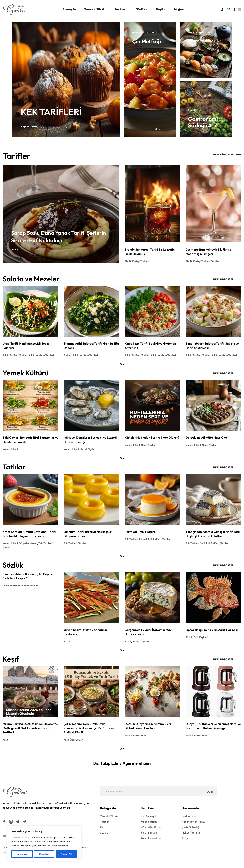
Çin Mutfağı (147, 41)
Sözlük (193, 110)
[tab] (93, 129)
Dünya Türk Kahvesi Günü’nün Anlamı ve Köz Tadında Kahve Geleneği (213, 726)
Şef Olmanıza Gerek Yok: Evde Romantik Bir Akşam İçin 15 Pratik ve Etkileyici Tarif (89, 728)
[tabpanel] (66, 79)
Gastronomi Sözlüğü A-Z (203, 122)
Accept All (66, 854)
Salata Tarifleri (10, 355)
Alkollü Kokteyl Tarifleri (137, 261)
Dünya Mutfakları (28, 543)
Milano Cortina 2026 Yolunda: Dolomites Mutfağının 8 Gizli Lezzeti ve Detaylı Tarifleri (30, 728)
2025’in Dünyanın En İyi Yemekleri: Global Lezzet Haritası (148, 726)
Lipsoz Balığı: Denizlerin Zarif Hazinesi (212, 630)
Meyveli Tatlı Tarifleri (150, 539)
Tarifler (15, 249)
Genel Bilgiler (148, 445)
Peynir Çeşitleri (141, 641)
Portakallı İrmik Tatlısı (140, 532)
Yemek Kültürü (10, 449)
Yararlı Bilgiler (87, 449)
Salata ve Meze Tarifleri (41, 355)
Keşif (5, 740)
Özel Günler (76, 740)
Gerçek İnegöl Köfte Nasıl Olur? (207, 438)
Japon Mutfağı (201, 41)
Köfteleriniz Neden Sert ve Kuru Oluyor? (152, 438)
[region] (44, 843)
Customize (22, 854)
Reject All (44, 854)
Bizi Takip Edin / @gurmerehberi (122, 763)
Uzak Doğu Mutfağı (145, 32)
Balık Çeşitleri (201, 637)
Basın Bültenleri (139, 735)
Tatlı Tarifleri (45, 543)
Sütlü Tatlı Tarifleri (210, 543)
